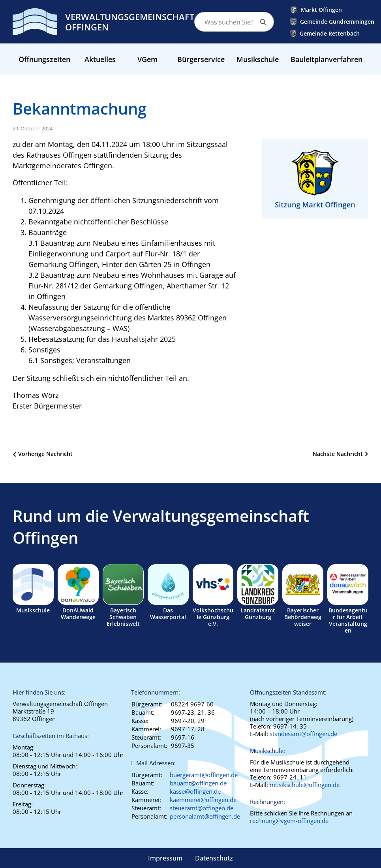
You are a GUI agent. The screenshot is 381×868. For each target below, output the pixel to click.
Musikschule (258, 59)
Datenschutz (214, 858)
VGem (147, 59)
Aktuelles (100, 59)
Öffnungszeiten (44, 59)
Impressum (165, 858)
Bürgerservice (201, 59)
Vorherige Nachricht (45, 454)
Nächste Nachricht (338, 454)
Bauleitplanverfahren (327, 59)
